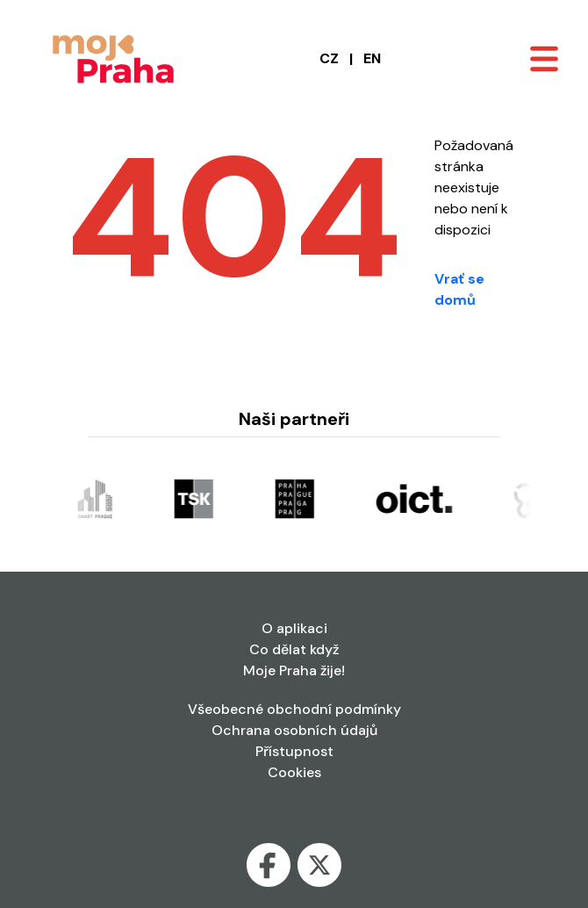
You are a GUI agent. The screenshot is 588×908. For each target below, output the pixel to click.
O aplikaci (294, 628)
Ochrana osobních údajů (294, 730)
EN (372, 58)
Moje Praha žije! (294, 670)
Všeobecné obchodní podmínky (294, 709)
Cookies (294, 772)
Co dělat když (294, 649)
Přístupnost (294, 751)
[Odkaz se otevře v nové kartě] (97, 497)
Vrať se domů (459, 289)
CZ (329, 58)
